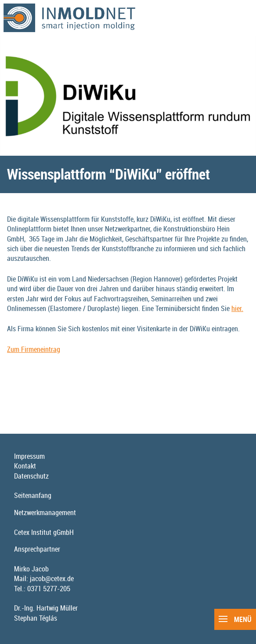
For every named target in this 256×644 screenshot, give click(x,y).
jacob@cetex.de (52, 578)
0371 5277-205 (49, 589)
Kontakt (25, 466)
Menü (235, 619)
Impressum (29, 456)
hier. (237, 308)
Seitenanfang (33, 495)
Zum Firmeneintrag (34, 349)
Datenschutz (31, 476)
